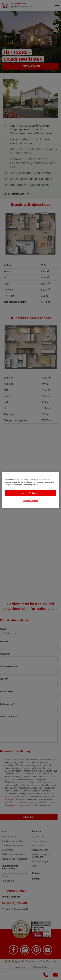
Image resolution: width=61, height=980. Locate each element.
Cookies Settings (30, 501)
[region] (31, 490)
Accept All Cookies (30, 493)
